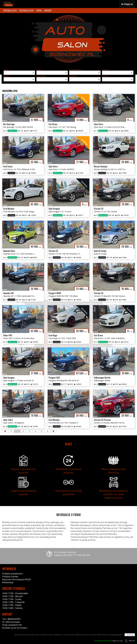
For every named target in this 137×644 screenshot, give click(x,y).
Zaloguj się (127, 4)
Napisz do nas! (109, 641)
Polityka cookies (10, 576)
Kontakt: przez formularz (15, 628)
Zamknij (130, 635)
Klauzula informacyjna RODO (17, 579)
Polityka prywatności (13, 574)
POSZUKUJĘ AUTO (26, 11)
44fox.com (129, 641)
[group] (68, 40)
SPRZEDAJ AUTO (10, 11)
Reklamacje (8, 582)
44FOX (39, 11)
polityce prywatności (116, 635)
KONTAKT (48, 11)
